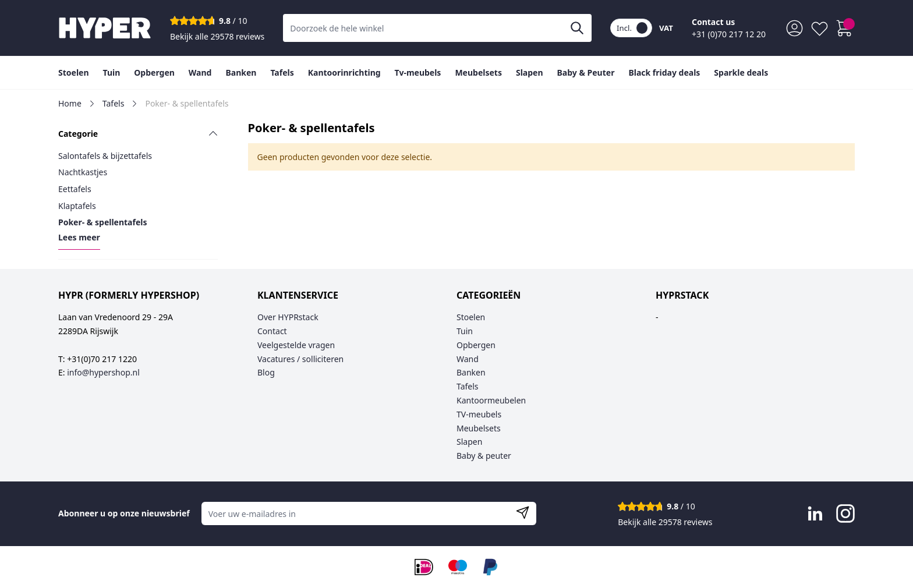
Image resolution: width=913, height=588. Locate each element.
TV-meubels (479, 414)
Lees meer (79, 237)
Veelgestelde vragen (296, 345)
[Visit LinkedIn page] (815, 513)
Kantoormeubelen (491, 400)
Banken (471, 372)
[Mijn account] (795, 28)
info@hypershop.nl (103, 372)
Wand (468, 359)
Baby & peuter (484, 456)
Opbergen (476, 345)
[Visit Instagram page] (845, 513)
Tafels (114, 103)
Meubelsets (479, 428)
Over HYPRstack (288, 317)
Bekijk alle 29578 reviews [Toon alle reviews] (217, 37)
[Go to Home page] (105, 28)
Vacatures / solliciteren (300, 359)
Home (70, 103)
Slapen (469, 442)
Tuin (465, 331)
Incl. (632, 28)
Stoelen (471, 317)
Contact (272, 331)
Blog (266, 372)
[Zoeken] (577, 28)
